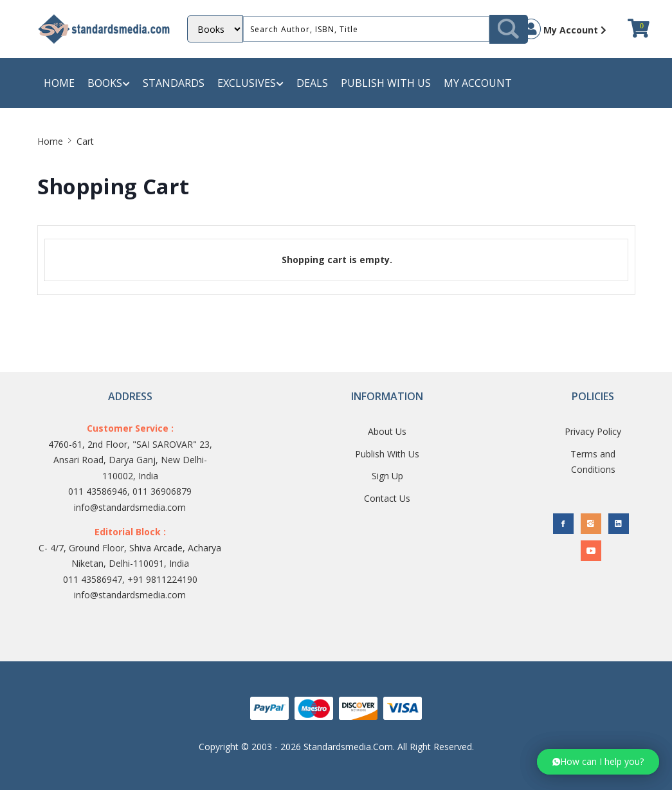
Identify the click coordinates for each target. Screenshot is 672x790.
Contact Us (387, 498)
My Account (564, 29)
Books (109, 83)
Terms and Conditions (593, 462)
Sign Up (387, 476)
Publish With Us (387, 454)
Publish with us (386, 83)
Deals (312, 83)
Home (59, 83)
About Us (387, 431)
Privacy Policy (593, 431)
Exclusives (250, 83)
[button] (598, 762)
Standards (174, 83)
